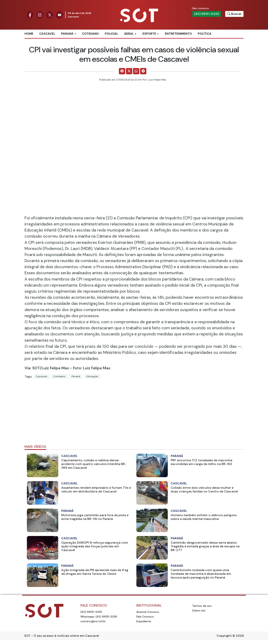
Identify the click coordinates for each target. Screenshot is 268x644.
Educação (92, 376)
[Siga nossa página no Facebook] (30, 15)
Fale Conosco (145, 617)
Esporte (149, 34)
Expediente (144, 621)
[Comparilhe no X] (129, 71)
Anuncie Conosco (148, 612)
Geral (129, 34)
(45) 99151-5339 (207, 14)
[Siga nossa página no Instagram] (40, 15)
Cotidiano (90, 34)
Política (205, 34)
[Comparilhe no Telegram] (143, 71)
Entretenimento (178, 34)
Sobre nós (199, 610)
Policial (111, 34)
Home (29, 34)
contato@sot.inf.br (93, 621)
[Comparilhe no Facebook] (122, 71)
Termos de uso (202, 606)
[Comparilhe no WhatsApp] (136, 71)
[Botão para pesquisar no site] (234, 14)
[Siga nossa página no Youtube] (59, 15)
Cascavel (47, 34)
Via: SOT (32, 368)
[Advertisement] (134, 413)
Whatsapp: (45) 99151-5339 (99, 617)
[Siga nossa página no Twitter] (50, 15)
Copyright (224, 636)
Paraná (67, 34)
